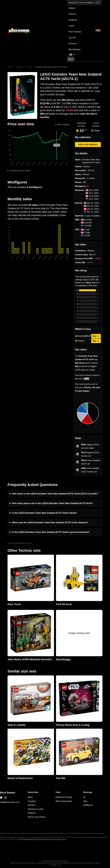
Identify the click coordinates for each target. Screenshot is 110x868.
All (84, 797)
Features (32, 813)
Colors (71, 26)
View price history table (20, 171)
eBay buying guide (64, 801)
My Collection (75, 49)
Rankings (73, 20)
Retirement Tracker (64, 797)
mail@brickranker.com (10, 802)
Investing (32, 801)
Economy (73, 44)
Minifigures (88, 805)
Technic (29, 67)
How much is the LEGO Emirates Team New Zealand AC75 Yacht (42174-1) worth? (55, 494)
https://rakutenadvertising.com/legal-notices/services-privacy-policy (42, 839)
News (30, 797)
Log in (71, 59)
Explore (72, 8)
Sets (85, 801)
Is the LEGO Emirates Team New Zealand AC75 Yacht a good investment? (51, 532)
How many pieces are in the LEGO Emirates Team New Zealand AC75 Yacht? (52, 503)
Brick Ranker (8, 793)
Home (10, 67)
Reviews (32, 805)
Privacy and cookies (37, 817)
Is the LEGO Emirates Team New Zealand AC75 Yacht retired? (44, 513)
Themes (72, 14)
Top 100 (72, 38)
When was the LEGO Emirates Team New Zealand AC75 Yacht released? (50, 523)
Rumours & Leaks (36, 809)
